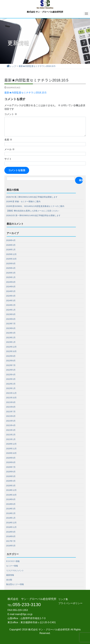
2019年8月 (11, 499)
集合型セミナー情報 (15, 584)
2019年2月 (11, 513)
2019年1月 (11, 518)
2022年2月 (11, 384)
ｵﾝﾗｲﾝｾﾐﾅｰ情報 (13, 561)
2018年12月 (11, 522)
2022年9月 (11, 356)
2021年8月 (11, 407)
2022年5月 (11, 370)
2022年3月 (11, 379)
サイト (8, 159)
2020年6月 (11, 471)
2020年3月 (11, 485)
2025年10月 (11, 259)
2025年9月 (11, 263)
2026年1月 (11, 249)
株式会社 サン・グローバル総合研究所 (45, 7)
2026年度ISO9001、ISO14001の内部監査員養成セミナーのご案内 (35, 206)
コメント (11, 114)
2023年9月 (11, 314)
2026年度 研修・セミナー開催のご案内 (23, 201)
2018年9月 (11, 532)
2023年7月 (11, 323)
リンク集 (63, 599)
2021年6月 (11, 416)
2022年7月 (11, 365)
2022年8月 (11, 360)
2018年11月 (11, 527)
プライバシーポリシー (70, 603)
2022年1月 (11, 388)
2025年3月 (11, 273)
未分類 (9, 580)
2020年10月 (11, 453)
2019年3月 (11, 508)
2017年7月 (11, 541)
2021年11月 (11, 393)
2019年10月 (11, 495)
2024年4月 (11, 296)
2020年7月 (11, 467)
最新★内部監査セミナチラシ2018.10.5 (25, 92)
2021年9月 (11, 402)
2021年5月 (11, 421)
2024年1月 (11, 310)
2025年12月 (11, 254)
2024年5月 (11, 291)
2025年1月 (11, 277)
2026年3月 (11, 245)
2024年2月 (11, 305)
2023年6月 (11, 328)
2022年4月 (11, 374)
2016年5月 (11, 545)
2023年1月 (11, 342)
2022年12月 (11, 347)
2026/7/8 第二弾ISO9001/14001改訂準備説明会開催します (32, 197)
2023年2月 (11, 337)
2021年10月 (11, 397)
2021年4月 (11, 425)
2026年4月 (11, 240)
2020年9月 (11, 458)
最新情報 (10, 575)
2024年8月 (11, 282)
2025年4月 (11, 268)
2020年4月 (11, 481)
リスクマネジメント (15, 570)
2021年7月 (11, 411)
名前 (8, 139)
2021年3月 (11, 430)
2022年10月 (11, 351)
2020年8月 (11, 462)
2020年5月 (11, 476)
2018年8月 (11, 536)
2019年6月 (11, 504)
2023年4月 (11, 333)
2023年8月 (11, 319)
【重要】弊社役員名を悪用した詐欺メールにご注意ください (33, 211)
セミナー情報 (12, 566)
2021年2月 (11, 434)
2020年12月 (11, 444)
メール (9, 149)
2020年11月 (11, 448)
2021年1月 (11, 439)
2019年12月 (11, 490)
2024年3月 (11, 300)
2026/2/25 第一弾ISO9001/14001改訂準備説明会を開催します (33, 215)
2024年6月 (11, 286)
